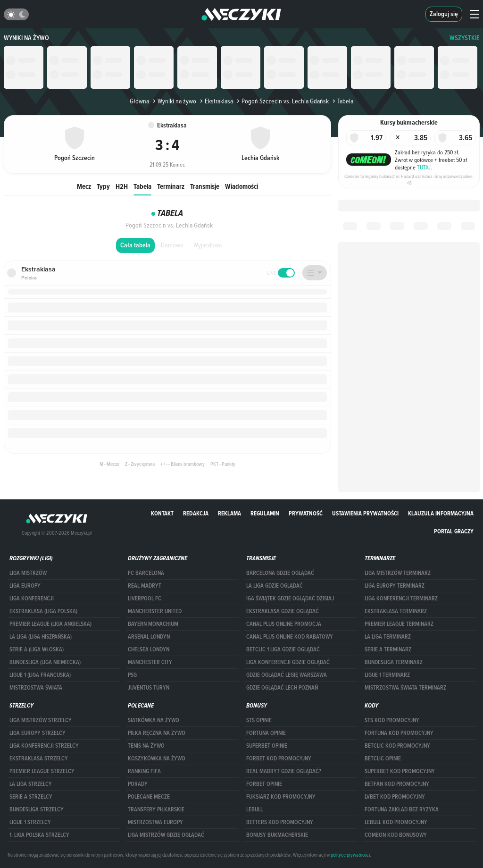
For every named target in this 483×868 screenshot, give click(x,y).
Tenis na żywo (146, 746)
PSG (132, 675)
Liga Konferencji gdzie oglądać (288, 662)
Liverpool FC (145, 598)
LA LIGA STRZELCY (31, 784)
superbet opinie (267, 746)
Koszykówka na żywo (157, 758)
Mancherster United (155, 611)
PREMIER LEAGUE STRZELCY (42, 771)
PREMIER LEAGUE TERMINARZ (399, 624)
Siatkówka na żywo (154, 720)
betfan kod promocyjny (397, 784)
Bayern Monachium (153, 624)
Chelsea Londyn (149, 649)
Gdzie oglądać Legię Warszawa (287, 675)
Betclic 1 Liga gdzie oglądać (283, 649)
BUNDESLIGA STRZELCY (37, 809)
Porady (138, 784)
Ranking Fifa (144, 771)
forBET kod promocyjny (279, 758)
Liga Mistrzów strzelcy (41, 720)
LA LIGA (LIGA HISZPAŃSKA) (41, 637)
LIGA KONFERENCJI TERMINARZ (401, 598)
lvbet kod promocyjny (395, 797)
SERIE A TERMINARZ (388, 649)
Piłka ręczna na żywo (157, 733)
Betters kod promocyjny (280, 822)
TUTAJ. (425, 167)
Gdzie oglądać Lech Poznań (282, 688)
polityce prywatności (350, 855)
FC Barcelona (146, 573)
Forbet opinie (264, 784)
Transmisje (205, 186)
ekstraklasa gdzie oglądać (283, 611)
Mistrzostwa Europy (155, 822)
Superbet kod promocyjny (400, 771)
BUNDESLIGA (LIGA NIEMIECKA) (45, 662)
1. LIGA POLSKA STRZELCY (39, 835)
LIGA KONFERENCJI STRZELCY (44, 746)
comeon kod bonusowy (396, 835)
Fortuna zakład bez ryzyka (402, 809)
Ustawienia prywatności (365, 513)
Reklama (229, 513)
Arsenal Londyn (149, 637)
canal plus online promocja (284, 624)
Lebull (254, 809)
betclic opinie (383, 758)
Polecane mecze (149, 797)
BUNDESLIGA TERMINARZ (394, 662)
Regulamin (265, 513)
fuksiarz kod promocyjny (281, 797)
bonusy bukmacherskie (277, 835)
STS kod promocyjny (392, 720)
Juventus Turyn (149, 688)
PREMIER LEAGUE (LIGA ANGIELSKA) (50, 624)
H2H (122, 186)
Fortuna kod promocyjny (399, 733)
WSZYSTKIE (465, 38)
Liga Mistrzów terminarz (398, 573)
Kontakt (162, 513)
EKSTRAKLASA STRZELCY (39, 758)
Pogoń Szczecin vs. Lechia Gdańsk (282, 101)
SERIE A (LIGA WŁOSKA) (37, 649)
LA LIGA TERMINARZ (388, 637)
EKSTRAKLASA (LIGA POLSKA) (43, 611)
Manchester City (150, 662)
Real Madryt (145, 586)
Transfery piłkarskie (156, 809)
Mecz (84, 186)
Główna (139, 101)
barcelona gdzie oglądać (280, 573)
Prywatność (306, 513)
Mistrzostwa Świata (36, 688)
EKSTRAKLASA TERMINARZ (396, 611)
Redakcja (196, 513)
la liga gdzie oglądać (275, 586)
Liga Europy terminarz (395, 586)
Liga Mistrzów (28, 573)
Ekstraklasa (216, 101)
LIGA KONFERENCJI (32, 598)
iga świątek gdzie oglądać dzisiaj (290, 598)
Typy (103, 186)
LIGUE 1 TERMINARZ (387, 675)
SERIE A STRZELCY (31, 797)
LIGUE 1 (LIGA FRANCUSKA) (40, 675)
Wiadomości (241, 186)
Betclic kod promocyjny (397, 746)
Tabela (142, 186)
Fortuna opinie (266, 733)
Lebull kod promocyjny (396, 822)
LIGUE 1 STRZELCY (30, 822)
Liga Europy (25, 586)
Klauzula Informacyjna (441, 513)
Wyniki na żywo (26, 38)
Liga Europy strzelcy (37, 733)
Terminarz (171, 186)
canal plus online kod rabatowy (290, 637)
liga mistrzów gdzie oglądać (166, 835)
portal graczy (454, 531)
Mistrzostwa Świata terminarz (405, 688)
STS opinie (259, 720)
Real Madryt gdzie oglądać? (284, 771)
